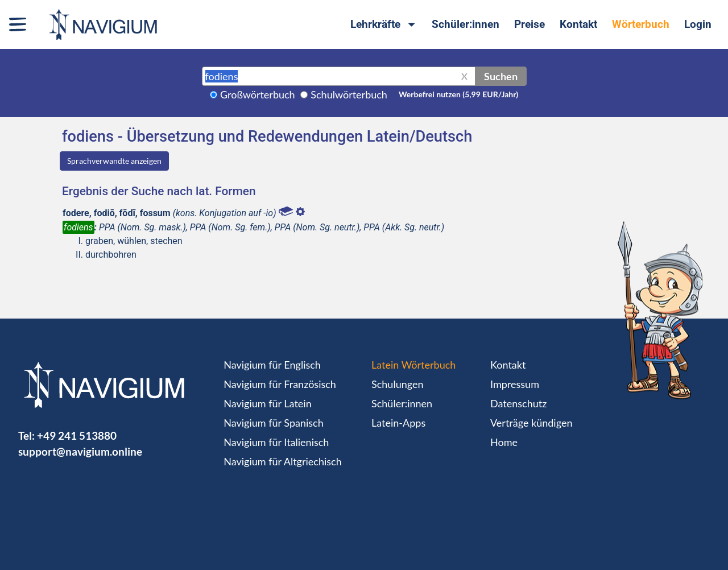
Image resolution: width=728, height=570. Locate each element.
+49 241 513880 (77, 435)
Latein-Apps (398, 423)
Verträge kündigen (531, 423)
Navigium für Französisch (280, 384)
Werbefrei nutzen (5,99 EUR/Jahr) (458, 94)
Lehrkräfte (384, 24)
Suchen (501, 76)
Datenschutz (518, 403)
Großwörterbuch (258, 94)
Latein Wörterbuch (413, 365)
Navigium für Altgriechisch (282, 461)
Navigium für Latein (267, 403)
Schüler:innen (466, 24)
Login (698, 24)
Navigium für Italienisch (276, 442)
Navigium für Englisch (272, 365)
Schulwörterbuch (349, 94)
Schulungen (397, 384)
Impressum (515, 384)
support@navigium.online (80, 451)
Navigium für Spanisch (274, 423)
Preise (530, 24)
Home (504, 442)
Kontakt (578, 24)
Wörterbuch (641, 24)
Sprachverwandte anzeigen (114, 161)
